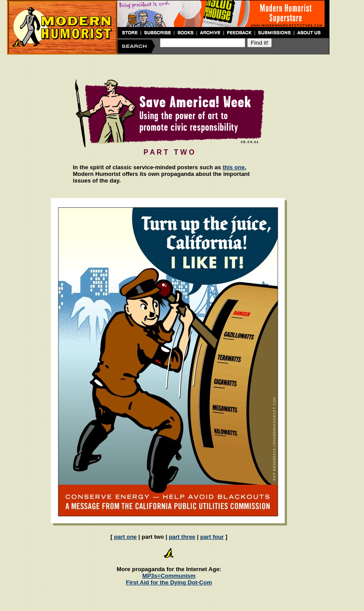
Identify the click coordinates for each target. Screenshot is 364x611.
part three (182, 537)
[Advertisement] (168, 66)
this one (234, 167)
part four (212, 537)
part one (126, 537)
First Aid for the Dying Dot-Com (169, 582)
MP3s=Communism (169, 576)
